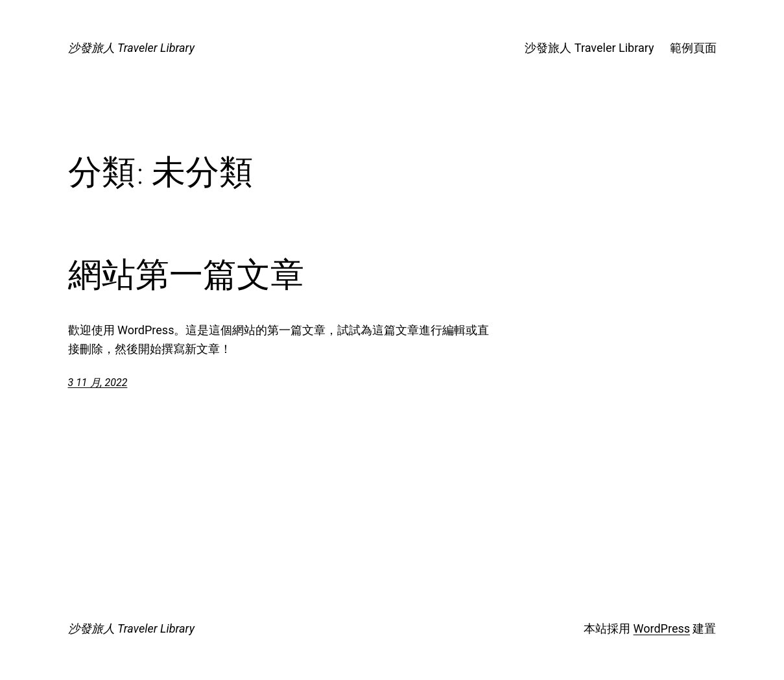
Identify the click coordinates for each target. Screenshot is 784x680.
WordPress (662, 628)
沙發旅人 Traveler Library (131, 48)
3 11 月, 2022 (98, 382)
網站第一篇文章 (186, 274)
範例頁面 (693, 48)
